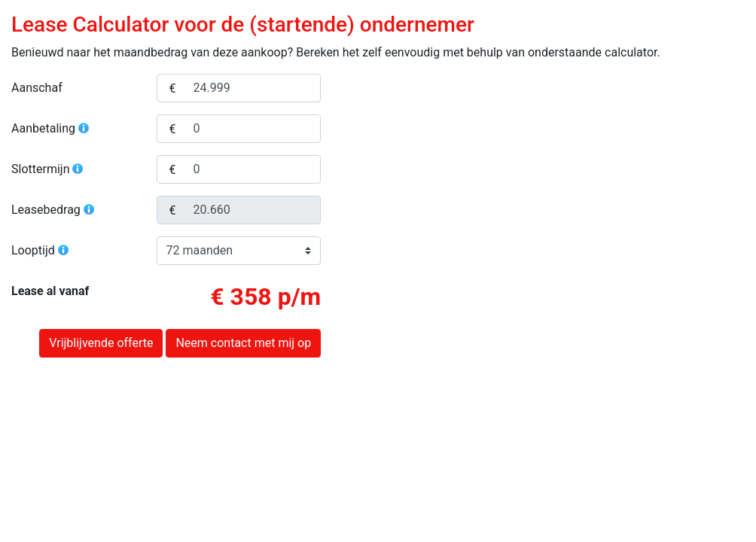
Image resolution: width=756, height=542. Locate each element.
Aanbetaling (51, 128)
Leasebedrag (53, 210)
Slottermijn (48, 169)
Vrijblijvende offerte (101, 343)
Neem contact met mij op (243, 343)
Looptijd (41, 250)
